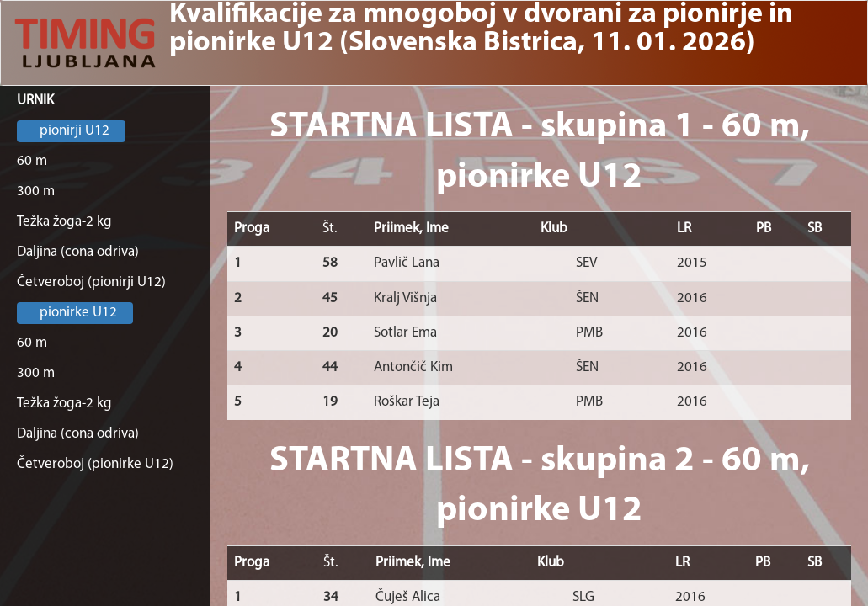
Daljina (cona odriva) (78, 252)
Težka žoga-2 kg (64, 222)
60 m (32, 161)
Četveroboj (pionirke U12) (95, 464)
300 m (36, 191)
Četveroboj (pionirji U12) (91, 282)
